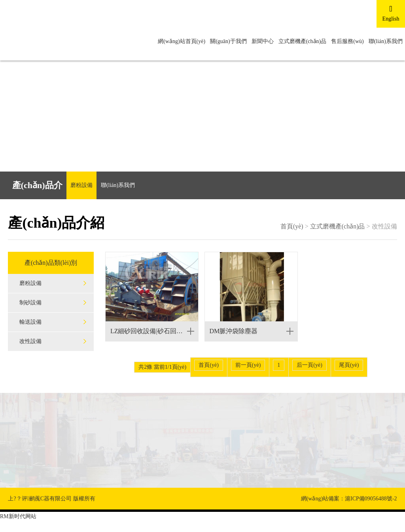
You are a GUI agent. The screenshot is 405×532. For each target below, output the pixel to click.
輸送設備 (30, 322)
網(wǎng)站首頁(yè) (182, 41)
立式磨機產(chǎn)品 (303, 41)
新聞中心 (263, 41)
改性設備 (30, 341)
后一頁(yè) (309, 365)
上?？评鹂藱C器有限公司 (40, 499)
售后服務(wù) (347, 41)
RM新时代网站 (18, 516)
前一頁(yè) (248, 365)
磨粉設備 (81, 185)
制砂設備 (30, 303)
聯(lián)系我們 (386, 41)
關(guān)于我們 (228, 41)
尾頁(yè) (349, 365)
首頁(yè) (292, 226)
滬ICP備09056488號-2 (371, 499)
